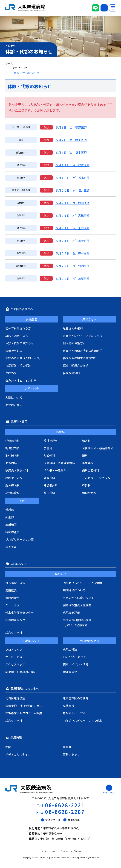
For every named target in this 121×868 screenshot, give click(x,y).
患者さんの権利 (73, 328)
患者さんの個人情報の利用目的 (83, 351)
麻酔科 (86, 485)
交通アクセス (50, 820)
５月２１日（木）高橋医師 (72, 215)
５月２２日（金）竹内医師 (72, 266)
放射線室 (11, 524)
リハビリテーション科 (96, 478)
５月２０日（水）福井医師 (72, 190)
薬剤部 (10, 517)
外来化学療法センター (20, 612)
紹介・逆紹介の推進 (76, 365)
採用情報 (16, 737)
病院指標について (74, 590)
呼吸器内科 (12, 441)
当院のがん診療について (78, 598)
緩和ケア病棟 (14, 633)
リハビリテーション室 (20, 539)
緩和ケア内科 (14, 478)
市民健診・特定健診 (18, 365)
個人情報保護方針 (74, 343)
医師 (8, 747)
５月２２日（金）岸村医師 (72, 253)
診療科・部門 (19, 421)
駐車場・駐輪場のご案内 (21, 672)
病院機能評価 (71, 612)
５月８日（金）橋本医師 (71, 152)
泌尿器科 (88, 463)
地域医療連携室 (15, 698)
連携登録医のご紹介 (76, 698)
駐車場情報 (72, 820)
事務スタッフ (71, 754)
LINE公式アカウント (76, 657)
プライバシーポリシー (70, 851)
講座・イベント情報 (76, 664)
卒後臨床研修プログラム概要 (24, 713)
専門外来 (11, 373)
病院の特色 (12, 598)
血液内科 (11, 463)
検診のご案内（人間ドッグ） (24, 358)
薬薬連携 (69, 706)
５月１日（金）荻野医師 (71, 127)
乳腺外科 (49, 478)
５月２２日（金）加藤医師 (72, 278)
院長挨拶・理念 (15, 583)
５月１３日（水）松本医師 (72, 178)
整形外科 (49, 493)
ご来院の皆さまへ (22, 309)
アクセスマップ (15, 664)
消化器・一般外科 (55, 470)
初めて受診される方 (18, 328)
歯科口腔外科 (91, 470)
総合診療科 (12, 493)
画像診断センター (17, 620)
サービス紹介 (14, 657)
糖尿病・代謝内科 (17, 470)
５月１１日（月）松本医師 (72, 165)
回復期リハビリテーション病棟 (83, 583)
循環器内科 (12, 448)
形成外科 (49, 455)
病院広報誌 (70, 649)
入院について (14, 397)
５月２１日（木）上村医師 (72, 228)
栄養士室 (11, 547)
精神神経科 (51, 441)
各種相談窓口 (71, 373)
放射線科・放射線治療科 (59, 463)
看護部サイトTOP (74, 713)
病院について (20, 68)
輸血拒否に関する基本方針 (80, 358)
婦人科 (86, 441)
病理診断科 (89, 493)
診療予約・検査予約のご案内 (24, 706)
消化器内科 (12, 455)
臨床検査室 (12, 532)
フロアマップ (14, 649)
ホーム (9, 63)
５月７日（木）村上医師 (71, 140)
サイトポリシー (47, 851)
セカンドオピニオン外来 (21, 380)
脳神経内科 (12, 485)
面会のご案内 (14, 405)
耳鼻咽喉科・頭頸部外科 (98, 448)
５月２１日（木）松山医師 (72, 203)
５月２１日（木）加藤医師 (72, 241)
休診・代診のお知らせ (26, 73)
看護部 (10, 510)
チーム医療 (12, 605)
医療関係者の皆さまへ (25, 688)
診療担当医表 (14, 351)
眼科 (85, 455)
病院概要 (11, 590)
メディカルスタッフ (18, 754)
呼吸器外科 (51, 485)
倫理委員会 (70, 672)
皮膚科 (48, 448)
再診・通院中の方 (17, 336)
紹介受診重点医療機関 (77, 605)
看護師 (67, 747)
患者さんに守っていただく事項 (83, 336)
